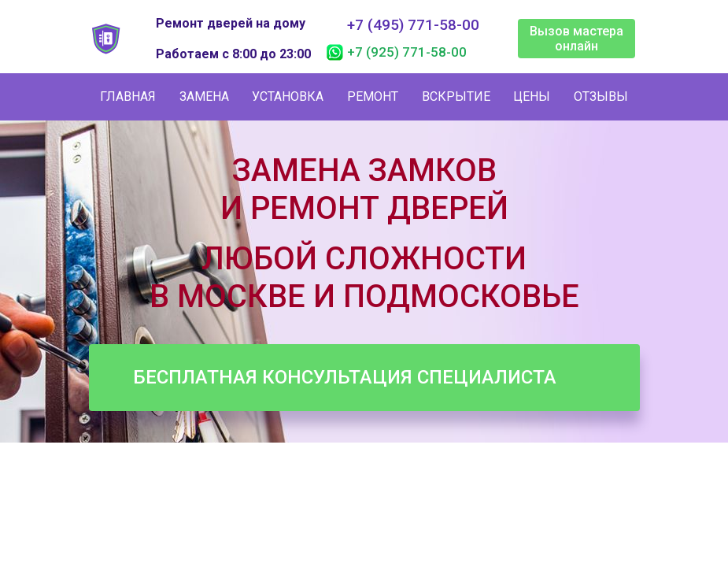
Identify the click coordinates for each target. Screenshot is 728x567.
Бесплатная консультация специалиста (345, 377)
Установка (288, 96)
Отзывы (601, 96)
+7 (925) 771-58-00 (407, 52)
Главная (128, 96)
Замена (204, 96)
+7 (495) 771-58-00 (413, 25)
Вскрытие (456, 96)
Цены (532, 96)
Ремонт (373, 96)
